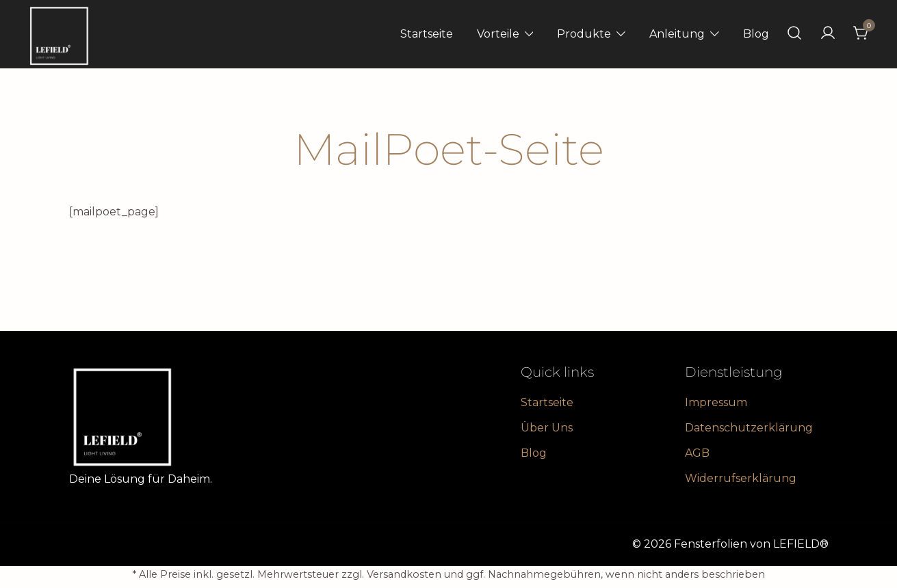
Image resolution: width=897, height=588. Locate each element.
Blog (756, 34)
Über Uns (547, 428)
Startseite (427, 34)
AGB (697, 453)
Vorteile (498, 34)
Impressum (716, 402)
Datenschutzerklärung (749, 428)
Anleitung (677, 34)
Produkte (584, 34)
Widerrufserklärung (741, 478)
